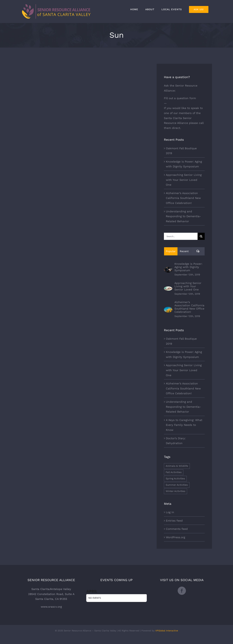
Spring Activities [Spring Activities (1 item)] (175, 479)
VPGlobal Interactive (167, 631)
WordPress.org (175, 537)
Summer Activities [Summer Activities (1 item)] (177, 485)
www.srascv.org (51, 607)
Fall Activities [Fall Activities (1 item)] (174, 472)
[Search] (201, 236)
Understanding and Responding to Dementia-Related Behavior (183, 216)
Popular (171, 251)
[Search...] (181, 236)
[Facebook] (182, 591)
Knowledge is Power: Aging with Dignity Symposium (188, 267)
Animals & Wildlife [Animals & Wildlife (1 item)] (177, 466)
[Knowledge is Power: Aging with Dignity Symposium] (168, 269)
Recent (184, 251)
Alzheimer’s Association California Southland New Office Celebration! (183, 198)
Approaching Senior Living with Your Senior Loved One (184, 180)
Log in (170, 512)
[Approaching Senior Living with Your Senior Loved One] (168, 289)
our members (183, 113)
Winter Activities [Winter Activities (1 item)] (175, 491)
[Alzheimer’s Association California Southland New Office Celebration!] (168, 309)
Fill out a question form (180, 98)
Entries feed (174, 521)
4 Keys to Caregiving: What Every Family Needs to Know (184, 425)
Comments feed (177, 529)
